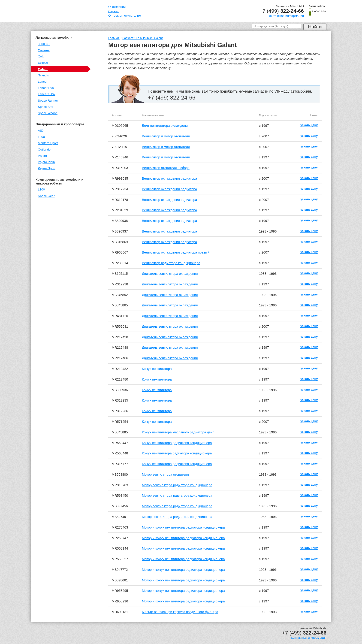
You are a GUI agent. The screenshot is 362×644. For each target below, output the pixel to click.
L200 (41, 137)
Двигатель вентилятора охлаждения (170, 274)
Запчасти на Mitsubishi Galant (142, 38)
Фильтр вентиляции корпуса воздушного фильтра (180, 612)
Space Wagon (48, 113)
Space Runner (48, 101)
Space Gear (46, 196)
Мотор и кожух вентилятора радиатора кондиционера (183, 527)
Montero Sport (48, 143)
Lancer (43, 82)
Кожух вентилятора (157, 369)
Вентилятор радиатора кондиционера (171, 263)
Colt (41, 56)
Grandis (43, 75)
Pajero (42, 156)
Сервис (114, 11)
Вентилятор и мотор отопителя (166, 136)
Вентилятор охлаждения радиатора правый (176, 252)
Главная (114, 38)
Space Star (46, 107)
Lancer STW (47, 94)
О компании (117, 7)
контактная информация (286, 16)
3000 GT (44, 44)
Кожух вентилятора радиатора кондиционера (177, 443)
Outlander (45, 150)
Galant (43, 69)
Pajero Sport (47, 168)
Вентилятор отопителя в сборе (166, 168)
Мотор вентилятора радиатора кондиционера (177, 485)
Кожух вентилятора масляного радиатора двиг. (178, 432)
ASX (41, 131)
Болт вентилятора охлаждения (166, 126)
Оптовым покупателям (125, 16)
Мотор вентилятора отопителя (165, 475)
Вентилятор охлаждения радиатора (170, 178)
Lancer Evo (46, 88)
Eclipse (43, 63)
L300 (41, 189)
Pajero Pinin (46, 162)
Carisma (44, 50)
